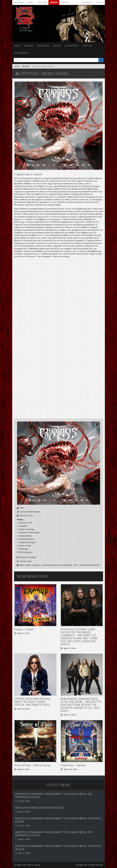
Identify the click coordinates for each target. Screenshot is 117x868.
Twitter (99, 2)
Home (17, 66)
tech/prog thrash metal (51, 565)
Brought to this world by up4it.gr (27, 865)
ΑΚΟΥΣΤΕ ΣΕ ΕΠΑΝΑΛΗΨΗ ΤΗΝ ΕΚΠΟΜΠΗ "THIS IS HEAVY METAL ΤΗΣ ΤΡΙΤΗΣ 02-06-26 (58, 820)
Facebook (87, 2)
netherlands (67, 565)
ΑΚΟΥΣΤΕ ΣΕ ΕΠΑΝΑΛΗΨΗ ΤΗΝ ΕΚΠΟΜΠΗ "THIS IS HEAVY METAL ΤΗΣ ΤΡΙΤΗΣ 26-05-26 (58, 848)
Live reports (72, 46)
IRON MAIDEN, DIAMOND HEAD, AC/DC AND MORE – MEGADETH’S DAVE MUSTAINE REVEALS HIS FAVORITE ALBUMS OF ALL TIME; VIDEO (81, 705)
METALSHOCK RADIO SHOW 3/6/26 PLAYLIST (40, 808)
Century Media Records (89, 565)
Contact (66, 2)
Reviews (29, 46)
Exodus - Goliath (24, 629)
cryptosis (36, 565)
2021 (76, 565)
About (31, 2)
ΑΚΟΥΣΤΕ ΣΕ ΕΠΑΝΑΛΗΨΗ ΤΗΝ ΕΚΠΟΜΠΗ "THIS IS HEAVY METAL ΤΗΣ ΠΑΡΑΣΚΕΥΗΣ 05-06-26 (54, 795)
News (17, 46)
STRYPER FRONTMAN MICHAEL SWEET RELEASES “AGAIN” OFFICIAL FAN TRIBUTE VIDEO (32, 702)
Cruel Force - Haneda (73, 765)
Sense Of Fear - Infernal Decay (32, 765)
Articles (88, 46)
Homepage (19, 2)
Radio (54, 2)
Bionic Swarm (26, 565)
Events (57, 46)
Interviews (43, 46)
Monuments (21, 53)
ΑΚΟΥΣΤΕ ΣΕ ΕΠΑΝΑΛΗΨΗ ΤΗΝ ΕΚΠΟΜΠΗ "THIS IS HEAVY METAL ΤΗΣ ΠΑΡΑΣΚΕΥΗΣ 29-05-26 (54, 834)
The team (42, 2)
